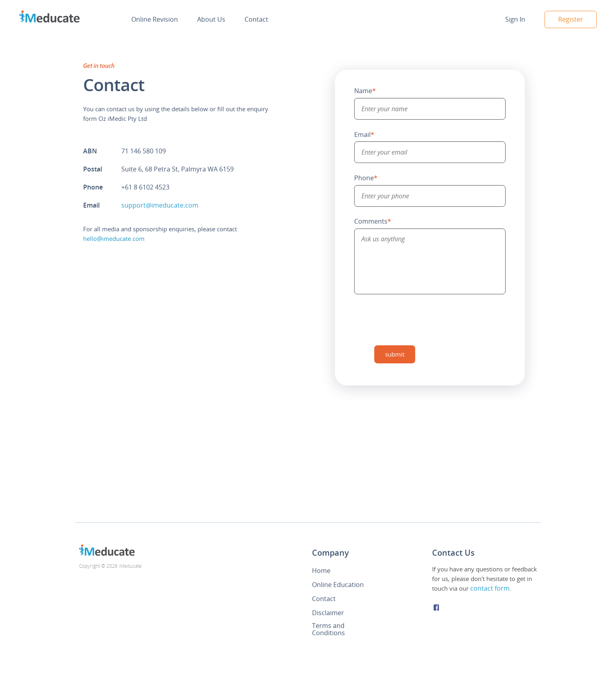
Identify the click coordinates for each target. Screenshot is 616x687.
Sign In (515, 19)
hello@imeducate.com (114, 239)
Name (365, 91)
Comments (373, 221)
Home (321, 571)
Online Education (338, 585)
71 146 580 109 (144, 151)
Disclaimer (328, 613)
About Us (211, 19)
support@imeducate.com (160, 205)
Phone (366, 178)
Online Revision (155, 19)
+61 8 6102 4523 (145, 187)
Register (571, 19)
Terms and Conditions (328, 629)
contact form (490, 588)
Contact (256, 19)
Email (364, 135)
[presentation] (415, 320)
